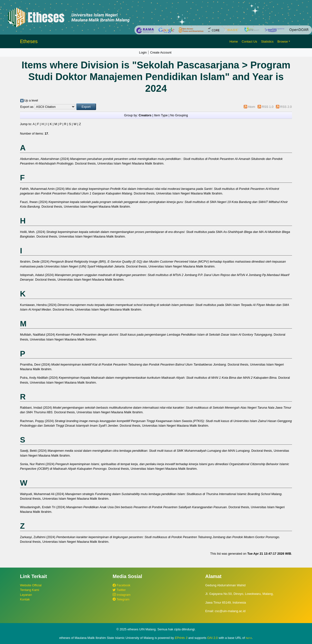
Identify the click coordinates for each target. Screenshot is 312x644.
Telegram (121, 599)
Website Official (31, 585)
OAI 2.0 (212, 638)
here (249, 638)
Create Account (161, 52)
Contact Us (249, 41)
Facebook (122, 585)
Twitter (119, 590)
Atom (252, 107)
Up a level (31, 100)
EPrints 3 (181, 638)
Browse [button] (283, 41)
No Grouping (179, 115)
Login (143, 52)
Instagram (122, 595)
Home (234, 41)
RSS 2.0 (286, 107)
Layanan (26, 595)
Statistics (267, 41)
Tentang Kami (29, 590)
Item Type (161, 115)
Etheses (29, 41)
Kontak (25, 599)
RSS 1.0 (268, 107)
